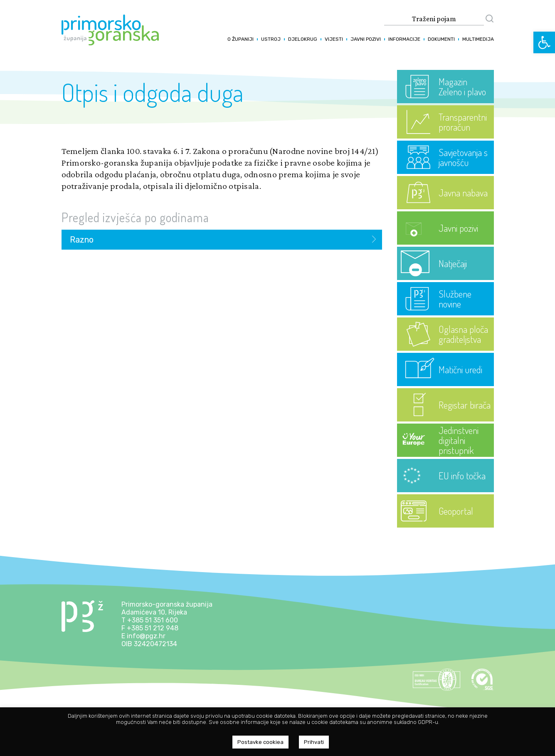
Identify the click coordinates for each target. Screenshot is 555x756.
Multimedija (478, 39)
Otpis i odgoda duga (153, 92)
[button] (544, 42)
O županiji (240, 39)
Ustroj (271, 39)
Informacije (404, 39)
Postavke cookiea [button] (260, 742)
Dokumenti (441, 39)
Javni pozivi (366, 39)
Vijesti (334, 39)
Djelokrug (303, 39)
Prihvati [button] (314, 742)
